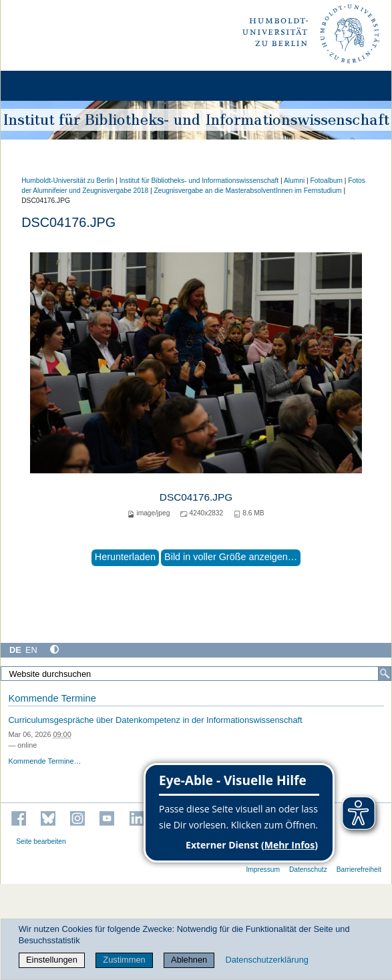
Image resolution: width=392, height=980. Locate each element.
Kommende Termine (52, 698)
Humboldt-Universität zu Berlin (67, 181)
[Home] (48, 86)
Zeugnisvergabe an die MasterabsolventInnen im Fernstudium (248, 191)
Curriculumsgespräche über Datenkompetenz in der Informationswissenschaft (155, 720)
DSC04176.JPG (196, 497)
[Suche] (385, 674)
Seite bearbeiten (41, 841)
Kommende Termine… (44, 761)
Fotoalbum (327, 181)
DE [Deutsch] (15, 650)
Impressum (263, 870)
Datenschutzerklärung (266, 960)
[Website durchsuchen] (196, 674)
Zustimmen (124, 960)
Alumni (294, 181)
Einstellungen (52, 960)
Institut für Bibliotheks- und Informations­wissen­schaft (199, 181)
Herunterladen (125, 557)
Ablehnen (189, 960)
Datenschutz (308, 870)
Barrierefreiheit (359, 870)
